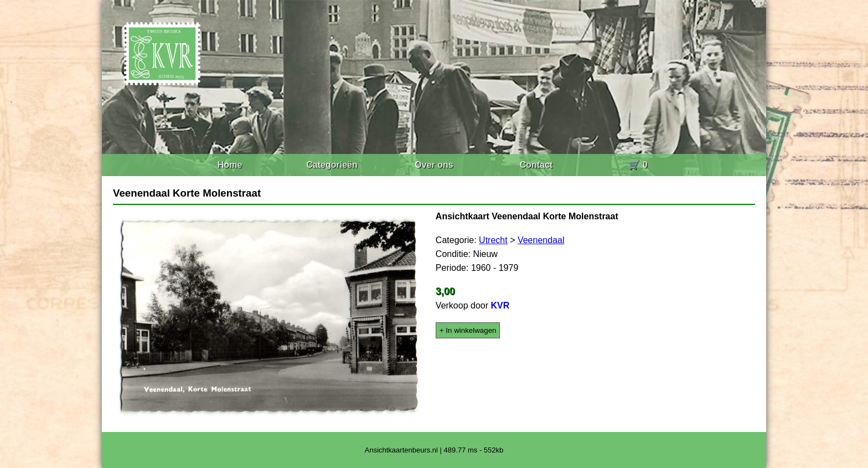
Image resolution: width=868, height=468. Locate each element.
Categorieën (332, 165)
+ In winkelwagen (468, 330)
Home (230, 165)
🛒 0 (638, 165)
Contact (536, 165)
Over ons (434, 165)
